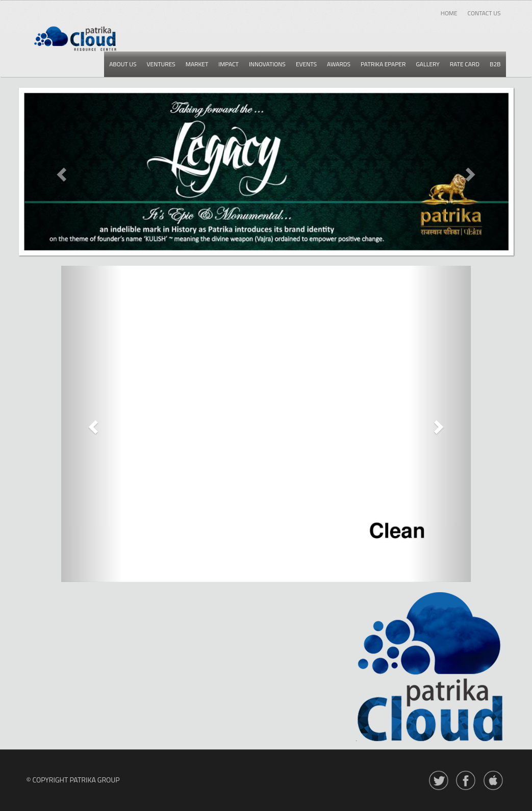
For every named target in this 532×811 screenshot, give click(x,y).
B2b (495, 64)
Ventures (161, 64)
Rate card (465, 64)
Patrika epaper (383, 64)
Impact (229, 64)
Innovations (267, 64)
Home (449, 13)
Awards (339, 64)
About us (123, 64)
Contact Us (484, 13)
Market (197, 64)
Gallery (427, 64)
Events (306, 64)
